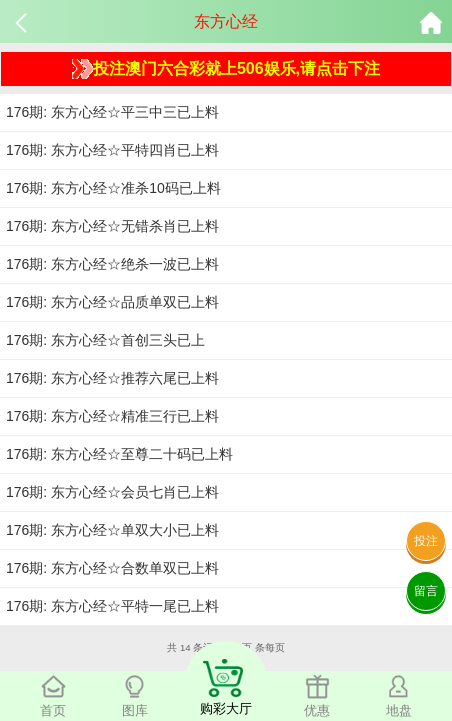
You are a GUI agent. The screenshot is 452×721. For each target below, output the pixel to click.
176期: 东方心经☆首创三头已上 (105, 340)
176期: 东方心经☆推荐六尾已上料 (112, 378)
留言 (426, 591)
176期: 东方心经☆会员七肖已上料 (112, 492)
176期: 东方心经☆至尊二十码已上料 (119, 454)
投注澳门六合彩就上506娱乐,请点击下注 (226, 69)
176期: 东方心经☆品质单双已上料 (112, 302)
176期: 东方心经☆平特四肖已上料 (112, 150)
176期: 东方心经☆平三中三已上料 (112, 112)
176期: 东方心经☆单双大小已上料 (112, 530)
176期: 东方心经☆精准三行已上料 (112, 416)
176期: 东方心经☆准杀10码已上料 (113, 188)
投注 (426, 541)
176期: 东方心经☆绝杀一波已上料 (112, 264)
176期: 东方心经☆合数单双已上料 (112, 568)
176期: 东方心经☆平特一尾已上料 (112, 606)
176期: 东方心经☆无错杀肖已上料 (112, 226)
